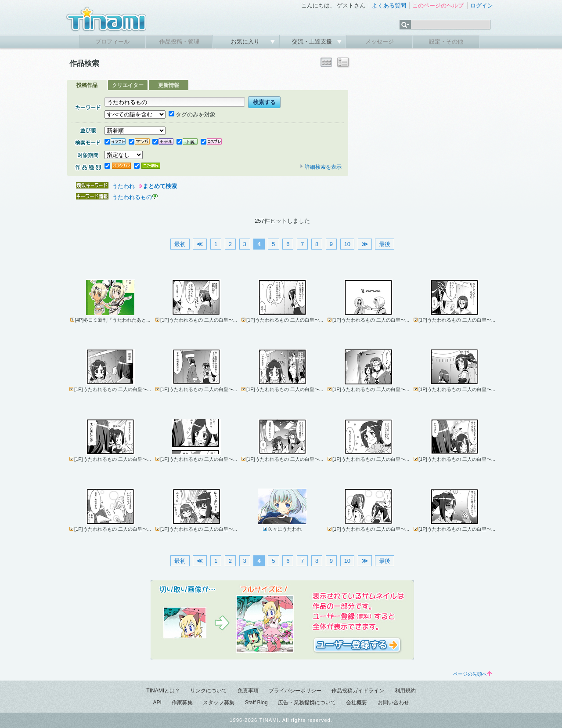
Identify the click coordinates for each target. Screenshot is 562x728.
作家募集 (182, 703)
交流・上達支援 (313, 42)
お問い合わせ (393, 703)
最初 (180, 244)
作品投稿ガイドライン (358, 691)
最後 (385, 244)
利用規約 (405, 691)
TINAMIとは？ (163, 691)
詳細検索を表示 (321, 167)
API (157, 703)
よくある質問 (389, 5)
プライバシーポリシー (295, 691)
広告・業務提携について (307, 703)
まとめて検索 (160, 186)
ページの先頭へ (472, 674)
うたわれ (123, 186)
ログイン (482, 5)
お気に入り (246, 42)
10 (347, 244)
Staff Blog (256, 703)
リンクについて (209, 691)
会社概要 (357, 703)
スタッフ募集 (219, 703)
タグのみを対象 (192, 114)
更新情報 (169, 85)
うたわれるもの (132, 197)
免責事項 (248, 691)
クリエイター (128, 85)
